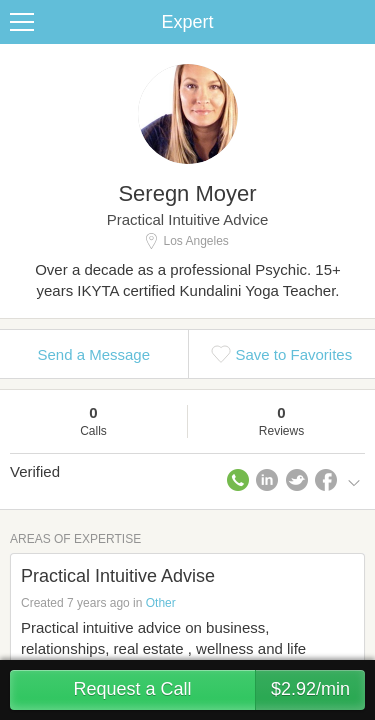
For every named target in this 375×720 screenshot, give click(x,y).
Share (355, 22)
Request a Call (219, 690)
